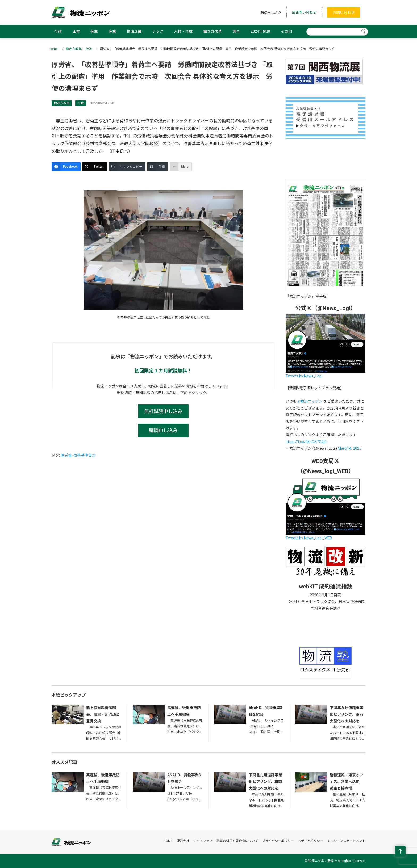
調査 (236, 31)
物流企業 (134, 31)
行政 (58, 31)
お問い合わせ (344, 12)
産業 (112, 31)
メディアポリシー (310, 841)
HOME (168, 841)
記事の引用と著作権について (237, 841)
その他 (286, 31)
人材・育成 (183, 31)
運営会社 (183, 841)
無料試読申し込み (163, 411)
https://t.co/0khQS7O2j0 (306, 442)
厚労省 (66, 455)
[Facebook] (66, 167)
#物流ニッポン (310, 401)
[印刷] (158, 167)
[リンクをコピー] (127, 167)
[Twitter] (95, 167)
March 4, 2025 (350, 448)
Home (53, 49)
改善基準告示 (85, 455)
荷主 (94, 31)
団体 (76, 31)
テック (158, 31)
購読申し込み (271, 12)
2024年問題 (260, 31)
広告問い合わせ (304, 12)
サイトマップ (203, 841)
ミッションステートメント (346, 841)
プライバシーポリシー (278, 841)
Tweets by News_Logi (304, 376)
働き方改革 (212, 31)
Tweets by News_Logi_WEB (309, 538)
